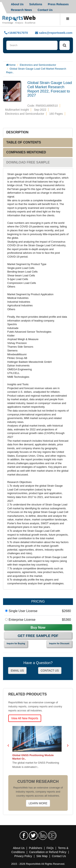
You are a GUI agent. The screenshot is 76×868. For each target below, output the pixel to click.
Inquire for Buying (16, 643)
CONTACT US (50, 671)
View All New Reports (25, 718)
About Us (17, 4)
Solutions (36, 4)
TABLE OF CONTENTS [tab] (24, 142)
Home (12, 65)
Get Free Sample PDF (38, 636)
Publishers (36, 848)
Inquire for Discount (59, 643)
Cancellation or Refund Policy (48, 852)
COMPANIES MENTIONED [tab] (26, 152)
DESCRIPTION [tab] (17, 132)
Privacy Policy (23, 856)
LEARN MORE (38, 803)
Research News (21, 10)
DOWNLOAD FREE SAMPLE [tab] (28, 162)
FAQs (50, 848)
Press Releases (58, 4)
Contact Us (45, 10)
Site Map (42, 856)
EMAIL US (17, 671)
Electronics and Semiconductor (38, 65)
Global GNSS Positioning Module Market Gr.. (34, 757)
